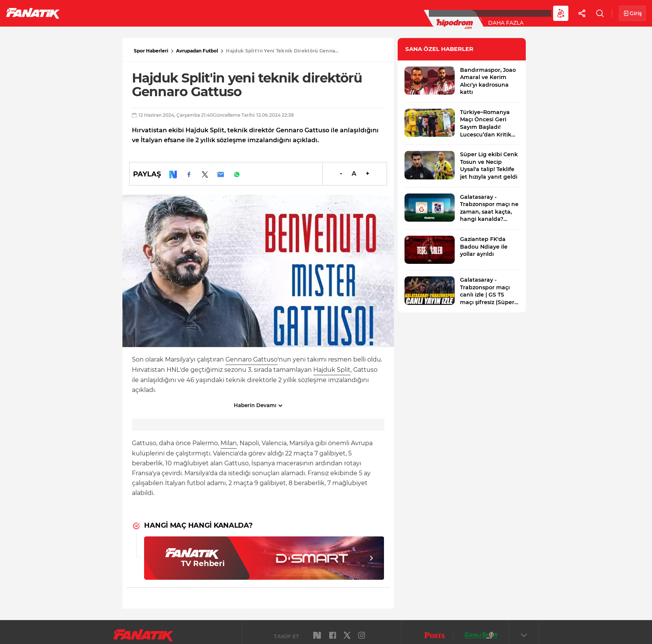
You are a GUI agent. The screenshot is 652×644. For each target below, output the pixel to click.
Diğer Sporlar (418, 13)
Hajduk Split (332, 370)
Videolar (470, 13)
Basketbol (174, 13)
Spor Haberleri (151, 51)
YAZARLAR (266, 13)
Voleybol (221, 13)
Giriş (632, 13)
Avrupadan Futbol (197, 51)
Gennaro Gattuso (251, 359)
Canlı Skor (312, 13)
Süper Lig (128, 13)
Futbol (87, 13)
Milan (229, 443)
